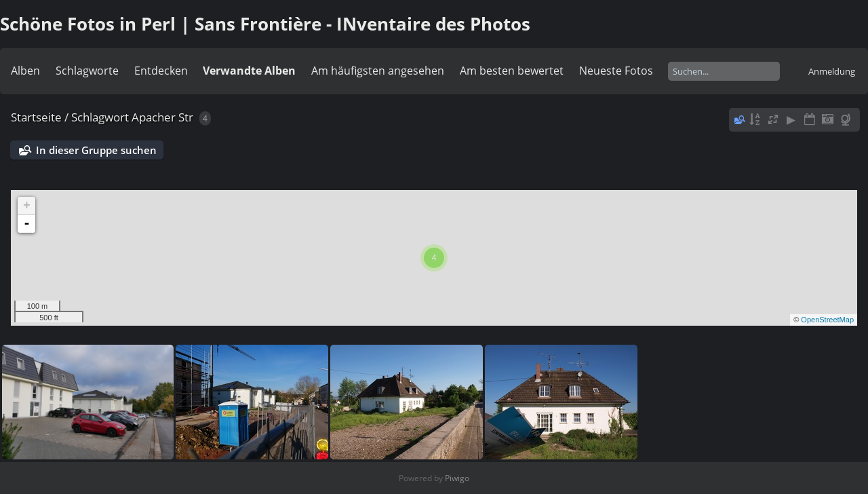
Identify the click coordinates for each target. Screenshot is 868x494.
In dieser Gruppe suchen (96, 150)
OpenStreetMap (827, 320)
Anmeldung (832, 71)
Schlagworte (87, 71)
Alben (25, 71)
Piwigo (457, 478)
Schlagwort (100, 117)
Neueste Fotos (616, 71)
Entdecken (161, 71)
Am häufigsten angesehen (378, 71)
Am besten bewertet (512, 71)
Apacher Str (162, 117)
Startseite (36, 117)
